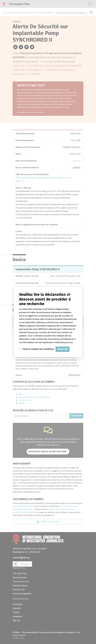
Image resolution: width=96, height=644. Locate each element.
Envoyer (62, 349)
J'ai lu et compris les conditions (38, 349)
